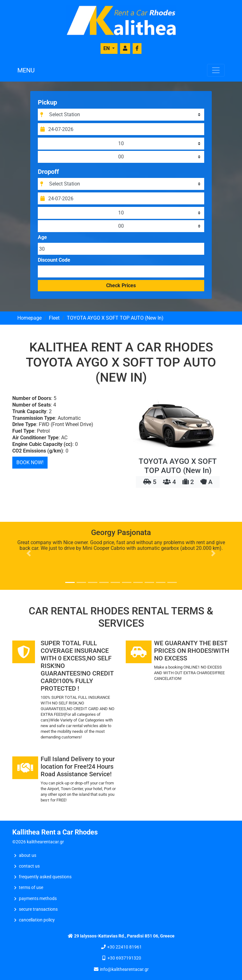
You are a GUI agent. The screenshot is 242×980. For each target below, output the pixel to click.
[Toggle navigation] (216, 70)
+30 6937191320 (124, 958)
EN (107, 48)
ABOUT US (28, 855)
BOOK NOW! (30, 462)
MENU (26, 70)
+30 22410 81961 (124, 947)
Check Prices (121, 285)
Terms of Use (31, 888)
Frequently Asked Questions (45, 877)
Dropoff (48, 172)
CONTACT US (29, 866)
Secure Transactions (38, 909)
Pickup (47, 102)
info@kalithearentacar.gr (124, 969)
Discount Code (54, 260)
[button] (29, 553)
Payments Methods (38, 899)
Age (42, 237)
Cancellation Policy (37, 920)
